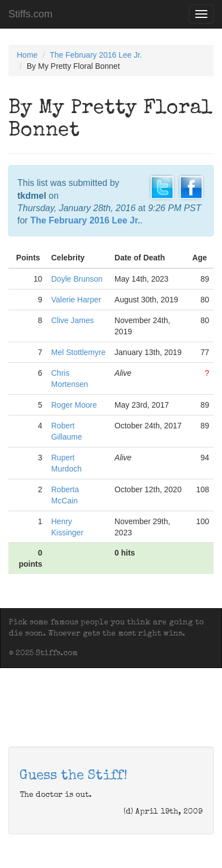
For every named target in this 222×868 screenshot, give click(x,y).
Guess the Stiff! (74, 776)
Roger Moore (74, 405)
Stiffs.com (30, 14)
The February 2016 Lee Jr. (96, 55)
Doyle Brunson (77, 279)
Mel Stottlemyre (78, 352)
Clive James (72, 320)
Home (27, 55)
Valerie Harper (76, 300)
